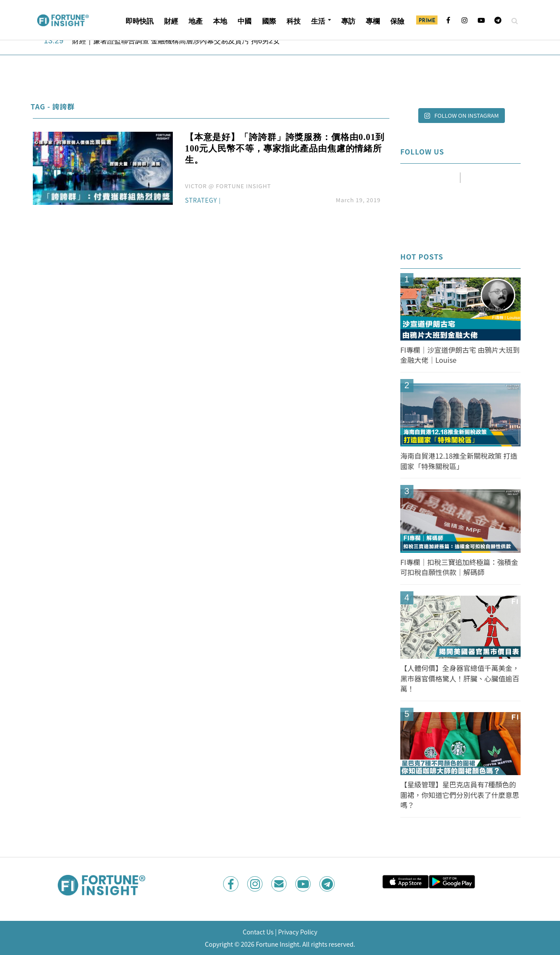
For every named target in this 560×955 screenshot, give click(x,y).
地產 (196, 21)
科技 (294, 21)
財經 (171, 21)
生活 (318, 21)
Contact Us (258, 932)
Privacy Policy (297, 932)
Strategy (201, 201)
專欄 (373, 21)
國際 (269, 21)
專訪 (348, 21)
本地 (220, 21)
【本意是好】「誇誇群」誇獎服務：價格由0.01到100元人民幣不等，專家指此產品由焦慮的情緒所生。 (285, 148)
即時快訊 (140, 21)
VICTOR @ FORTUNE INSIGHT (228, 186)
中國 (245, 21)
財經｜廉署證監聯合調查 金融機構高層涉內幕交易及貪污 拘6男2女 (176, 41)
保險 (397, 21)
